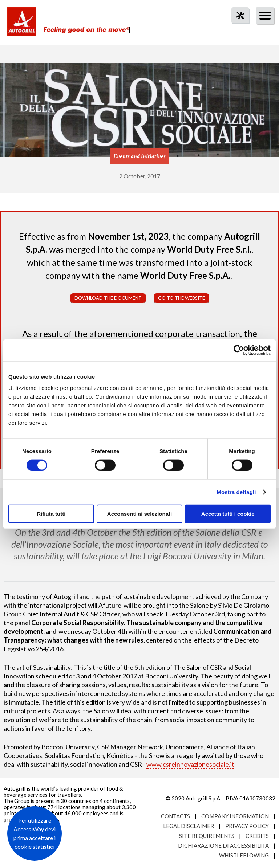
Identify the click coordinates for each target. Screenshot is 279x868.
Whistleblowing (244, 855)
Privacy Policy (247, 826)
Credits (257, 836)
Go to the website (181, 298)
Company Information (235, 816)
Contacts (175, 816)
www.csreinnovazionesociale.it (190, 764)
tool (236, 28)
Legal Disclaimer (189, 826)
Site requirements (207, 836)
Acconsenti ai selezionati (139, 514)
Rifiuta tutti (51, 514)
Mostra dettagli (236, 492)
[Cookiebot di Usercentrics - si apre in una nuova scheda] (239, 350)
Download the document (108, 298)
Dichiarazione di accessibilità (223, 845)
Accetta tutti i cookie (228, 514)
